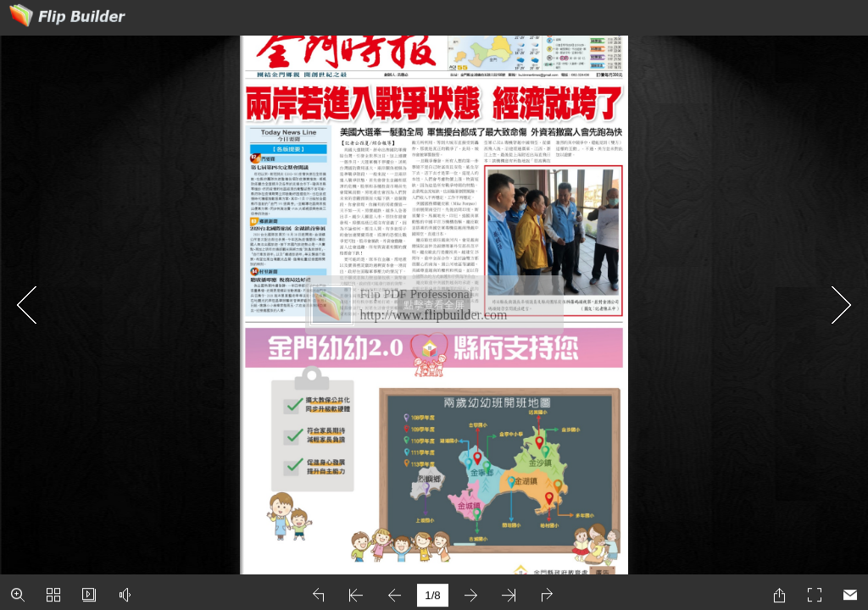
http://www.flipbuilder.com (434, 315)
